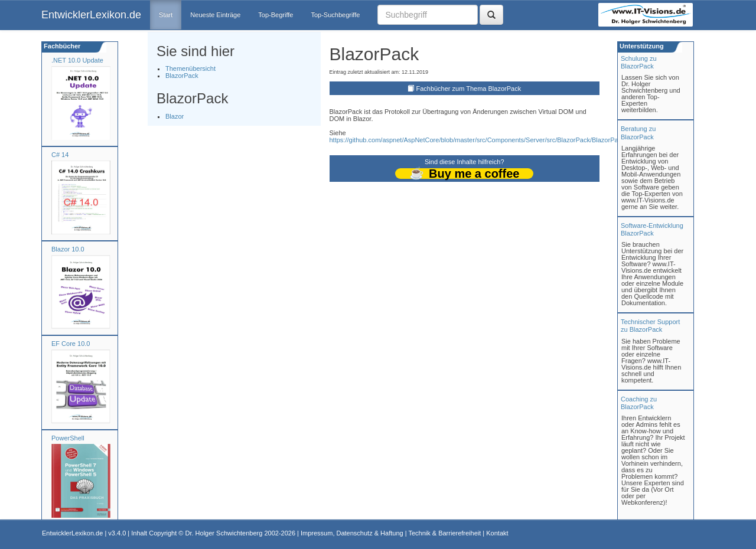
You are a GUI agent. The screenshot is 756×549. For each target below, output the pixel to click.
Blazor (175, 116)
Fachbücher (61, 46)
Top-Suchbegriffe (335, 15)
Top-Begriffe (276, 15)
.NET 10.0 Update (77, 60)
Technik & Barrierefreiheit (444, 533)
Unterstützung (641, 46)
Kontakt (497, 533)
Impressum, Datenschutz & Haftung (352, 533)
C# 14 (60, 155)
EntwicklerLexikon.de (91, 15)
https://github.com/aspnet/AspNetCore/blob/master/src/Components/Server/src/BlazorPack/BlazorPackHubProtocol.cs (499, 140)
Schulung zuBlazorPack (639, 62)
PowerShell (68, 438)
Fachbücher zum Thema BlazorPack (468, 89)
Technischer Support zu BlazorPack (650, 326)
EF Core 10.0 (71, 344)
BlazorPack (182, 76)
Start (166, 15)
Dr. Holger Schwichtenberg (224, 533)
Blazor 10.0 (68, 249)
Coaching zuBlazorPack (639, 403)
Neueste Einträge (215, 15)
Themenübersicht (190, 68)
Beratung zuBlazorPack (638, 133)
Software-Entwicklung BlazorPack (652, 229)
